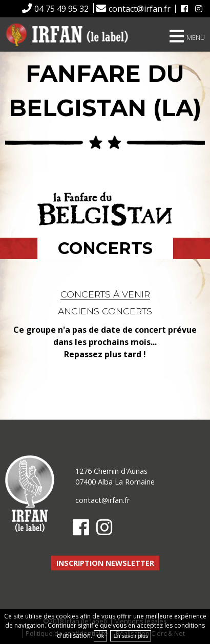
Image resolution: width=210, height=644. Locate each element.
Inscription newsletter (105, 563)
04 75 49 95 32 (61, 9)
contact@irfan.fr (140, 9)
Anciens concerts (105, 311)
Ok (100, 636)
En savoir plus (131, 636)
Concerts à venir (105, 294)
